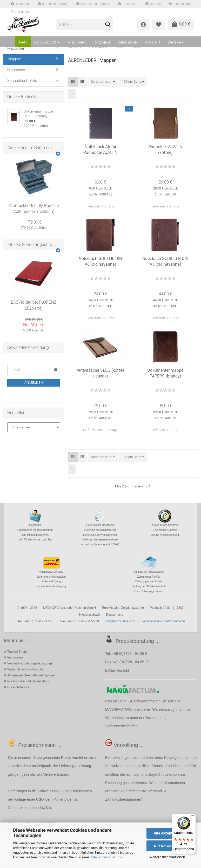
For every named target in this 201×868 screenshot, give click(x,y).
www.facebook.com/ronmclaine (163, 621)
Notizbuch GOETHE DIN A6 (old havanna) (100, 262)
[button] (73, 82)
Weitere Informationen (167, 857)
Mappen (14, 59)
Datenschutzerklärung (106, 857)
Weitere (176, 43)
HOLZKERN (78, 43)
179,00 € (34, 222)
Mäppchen (16, 48)
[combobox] (103, 82)
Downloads (21, 4)
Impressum (128, 4)
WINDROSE (128, 43)
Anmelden (34, 383)
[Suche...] (108, 25)
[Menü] (193, 817)
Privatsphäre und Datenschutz (28, 681)
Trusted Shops (17, 652)
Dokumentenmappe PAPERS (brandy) (165, 373)
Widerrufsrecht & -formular (26, 669)
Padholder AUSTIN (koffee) (165, 150)
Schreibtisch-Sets (22, 81)
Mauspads (16, 70)
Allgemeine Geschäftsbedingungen (31, 675)
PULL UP (152, 43)
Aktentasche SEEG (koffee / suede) (100, 373)
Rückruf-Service (18, 687)
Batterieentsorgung (53, 4)
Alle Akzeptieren (167, 833)
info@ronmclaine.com (120, 621)
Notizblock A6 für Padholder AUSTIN (100, 150)
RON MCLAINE (47, 43)
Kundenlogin (22, 12)
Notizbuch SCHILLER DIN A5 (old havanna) (165, 262)
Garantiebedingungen (93, 4)
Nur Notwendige (167, 846)
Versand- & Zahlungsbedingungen (31, 663)
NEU (23, 43)
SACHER (103, 43)
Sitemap (153, 4)
